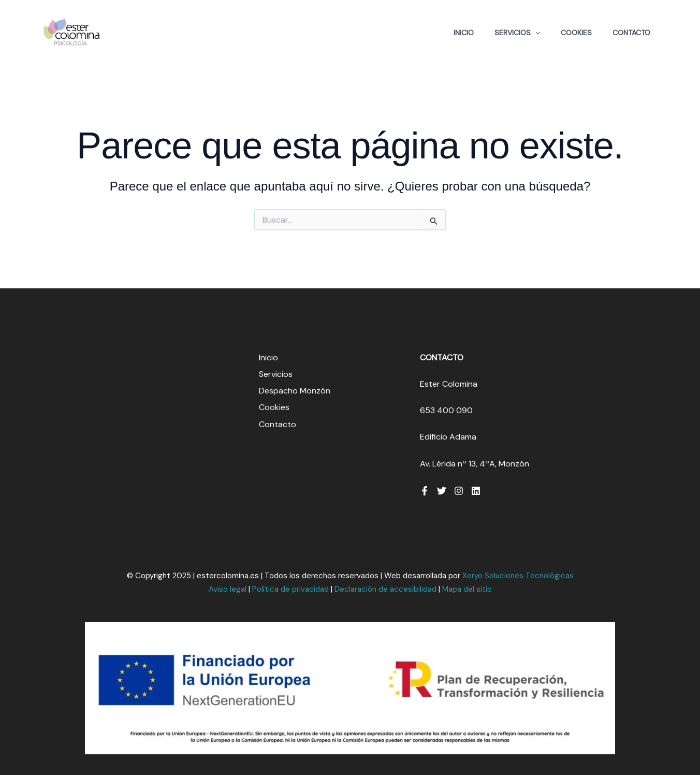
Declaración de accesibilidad (385, 589)
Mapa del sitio (467, 589)
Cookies (576, 33)
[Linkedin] (476, 491)
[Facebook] (425, 491)
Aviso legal (228, 589)
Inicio (464, 33)
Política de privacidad (290, 589)
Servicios (517, 33)
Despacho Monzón (295, 391)
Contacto (631, 33)
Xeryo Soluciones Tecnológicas (518, 576)
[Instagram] (459, 491)
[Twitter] (442, 491)
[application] (535, 33)
